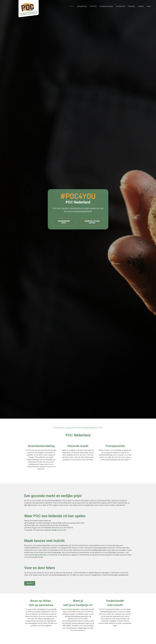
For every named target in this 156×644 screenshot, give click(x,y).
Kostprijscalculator (40, 555)
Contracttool (54, 555)
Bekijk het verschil (59, 530)
